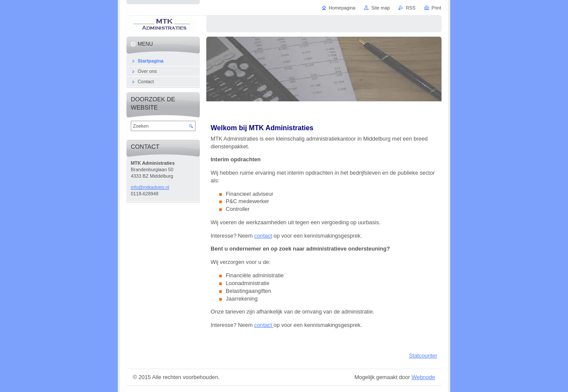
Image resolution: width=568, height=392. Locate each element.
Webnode (423, 377)
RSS (410, 8)
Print (436, 8)
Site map (380, 8)
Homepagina (342, 8)
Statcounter (423, 356)
